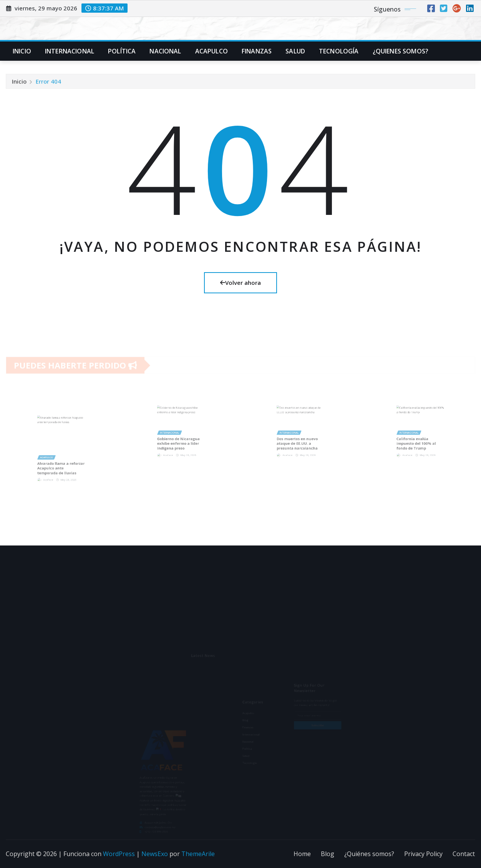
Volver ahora (240, 283)
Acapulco (211, 51)
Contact (464, 854)
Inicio (22, 51)
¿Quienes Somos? (401, 51)
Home (302, 854)
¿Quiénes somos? (369, 854)
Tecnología (339, 51)
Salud (295, 51)
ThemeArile (198, 854)
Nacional (165, 51)
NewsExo (155, 854)
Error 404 (48, 83)
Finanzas (257, 51)
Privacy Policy (423, 854)
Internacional (70, 51)
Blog (328, 854)
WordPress (119, 854)
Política (122, 51)
